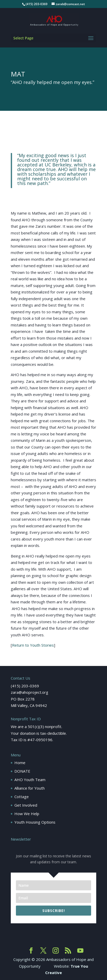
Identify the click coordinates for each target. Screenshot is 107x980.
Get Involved (26, 805)
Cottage (22, 797)
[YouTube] (80, 951)
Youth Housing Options (35, 822)
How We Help (27, 814)
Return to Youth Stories (33, 645)
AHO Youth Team (30, 780)
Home (20, 763)
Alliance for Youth (30, 788)
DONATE (22, 771)
